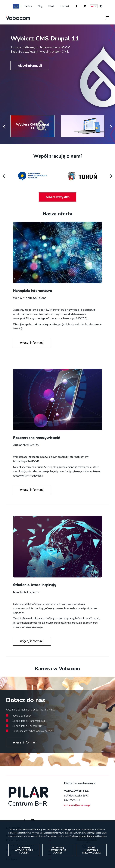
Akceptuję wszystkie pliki (24, 850)
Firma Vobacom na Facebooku (77, 6)
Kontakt (67, 9)
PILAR (52, 9)
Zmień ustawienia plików (91, 850)
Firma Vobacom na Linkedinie (85, 6)
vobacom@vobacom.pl (77, 811)
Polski (96, 9)
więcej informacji (31, 70)
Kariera (26, 9)
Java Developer (22, 721)
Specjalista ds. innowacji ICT (29, 726)
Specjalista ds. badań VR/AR (29, 731)
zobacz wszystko (61, 203)
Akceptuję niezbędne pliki (58, 850)
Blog (39, 9)
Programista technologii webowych (33, 736)
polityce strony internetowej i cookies (89, 836)
